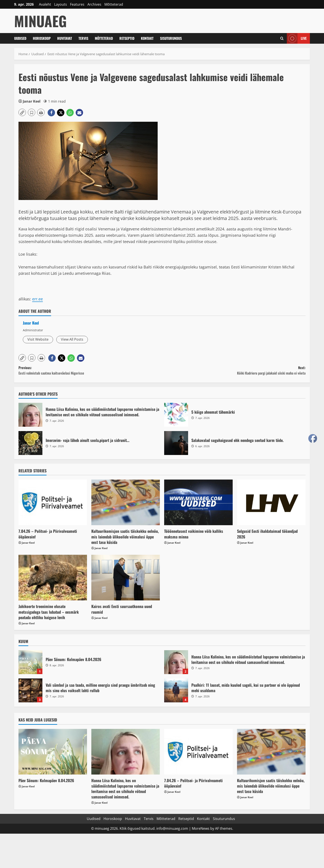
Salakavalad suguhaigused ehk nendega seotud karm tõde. (176, 443)
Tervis (83, 38)
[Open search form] (282, 38)
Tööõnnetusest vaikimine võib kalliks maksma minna (194, 534)
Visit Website (38, 339)
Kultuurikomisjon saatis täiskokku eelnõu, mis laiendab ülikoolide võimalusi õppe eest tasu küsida (125, 536)
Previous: (90, 371)
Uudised (20, 38)
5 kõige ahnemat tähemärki (176, 415)
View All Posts (72, 339)
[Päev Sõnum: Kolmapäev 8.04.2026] (53, 752)
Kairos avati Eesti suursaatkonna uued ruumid (122, 609)
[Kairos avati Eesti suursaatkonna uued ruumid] (126, 578)
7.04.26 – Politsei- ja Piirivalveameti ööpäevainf (48, 534)
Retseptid (127, 38)
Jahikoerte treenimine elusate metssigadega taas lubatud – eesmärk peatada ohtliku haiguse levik (49, 612)
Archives (94, 4)
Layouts (61, 4)
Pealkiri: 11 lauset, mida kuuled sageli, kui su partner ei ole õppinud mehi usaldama (176, 690)
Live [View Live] (297, 38)
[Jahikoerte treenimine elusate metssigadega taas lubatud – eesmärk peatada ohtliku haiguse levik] (53, 578)
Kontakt (147, 38)
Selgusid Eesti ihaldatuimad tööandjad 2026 (267, 534)
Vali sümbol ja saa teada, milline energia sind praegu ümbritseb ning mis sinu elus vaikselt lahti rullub (30, 690)
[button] (22, 112)
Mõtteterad (114, 4)
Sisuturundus (171, 38)
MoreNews (201, 828)
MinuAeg (40, 21)
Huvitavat (65, 38)
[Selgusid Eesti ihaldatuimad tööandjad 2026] (271, 502)
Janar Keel (32, 101)
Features (77, 4)
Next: (234, 371)
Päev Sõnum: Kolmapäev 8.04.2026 (30, 662)
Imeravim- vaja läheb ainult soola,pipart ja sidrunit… (30, 443)
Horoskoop (42, 38)
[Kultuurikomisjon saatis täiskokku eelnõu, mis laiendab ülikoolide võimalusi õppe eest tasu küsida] (126, 502)
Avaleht (45, 4)
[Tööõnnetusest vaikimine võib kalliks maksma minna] (198, 502)
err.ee (38, 299)
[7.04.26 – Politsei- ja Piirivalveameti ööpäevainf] (53, 502)
